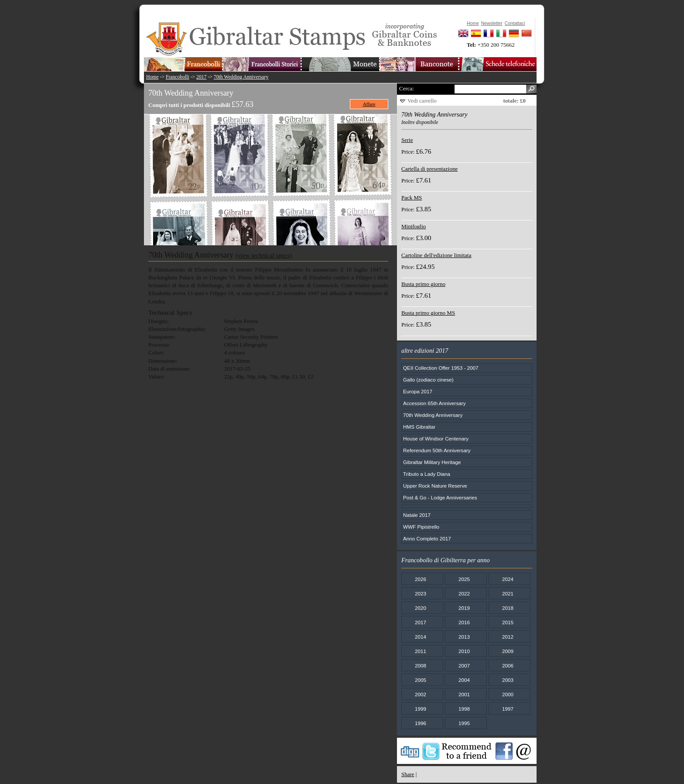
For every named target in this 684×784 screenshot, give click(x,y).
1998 (464, 709)
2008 (421, 665)
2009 (508, 651)
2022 (464, 593)
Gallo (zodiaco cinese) (428, 380)
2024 (508, 579)
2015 (508, 622)
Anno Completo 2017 (427, 538)
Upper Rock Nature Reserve (435, 486)
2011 (421, 651)
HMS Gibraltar (419, 427)
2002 (421, 694)
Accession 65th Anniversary (434, 403)
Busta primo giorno (423, 284)
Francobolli (178, 77)
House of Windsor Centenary (436, 438)
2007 (464, 665)
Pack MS (412, 198)
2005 (421, 680)
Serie (407, 140)
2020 (421, 608)
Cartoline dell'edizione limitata (436, 255)
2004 (464, 680)
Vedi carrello (422, 101)
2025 (464, 579)
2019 (464, 608)
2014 (421, 637)
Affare (369, 104)
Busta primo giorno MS (428, 313)
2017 (201, 77)
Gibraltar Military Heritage (432, 462)
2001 (464, 694)
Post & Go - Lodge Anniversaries (440, 497)
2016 (464, 622)
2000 (508, 694)
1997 (508, 709)
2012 (508, 637)
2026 (421, 579)
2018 (508, 608)
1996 (421, 723)
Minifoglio (414, 226)
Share (408, 774)
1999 (421, 709)
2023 (421, 593)
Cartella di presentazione (429, 169)
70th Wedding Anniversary (241, 77)
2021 (508, 593)
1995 (464, 723)
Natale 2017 (417, 515)
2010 (464, 651)
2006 (508, 665)
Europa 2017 (418, 391)
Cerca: (407, 88)
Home (152, 77)
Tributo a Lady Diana (427, 474)
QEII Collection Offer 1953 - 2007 (441, 368)
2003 (508, 680)
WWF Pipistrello (421, 527)
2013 (464, 637)
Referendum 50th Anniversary (437, 450)
